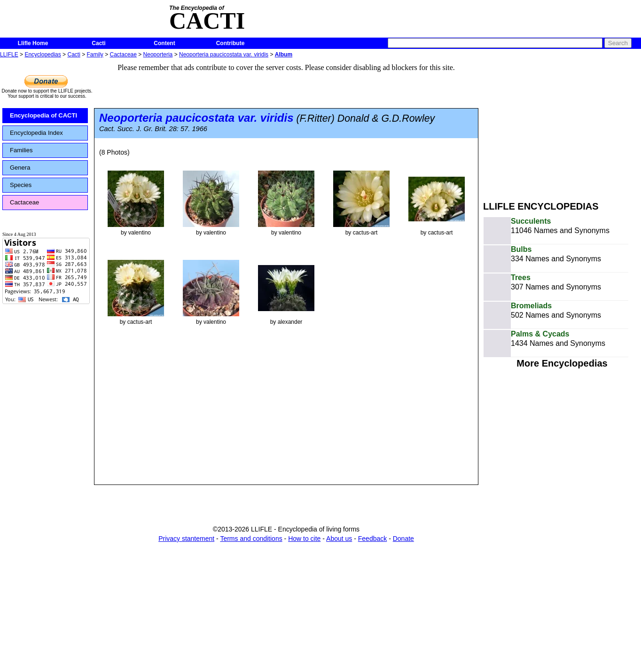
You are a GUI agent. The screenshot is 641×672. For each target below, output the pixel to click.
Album (284, 55)
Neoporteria (158, 55)
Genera (20, 168)
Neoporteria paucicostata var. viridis (224, 55)
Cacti (98, 43)
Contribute (231, 43)
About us (339, 539)
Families (21, 150)
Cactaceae (123, 55)
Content (164, 43)
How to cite (304, 539)
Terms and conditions (251, 539)
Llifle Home (33, 43)
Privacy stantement (186, 539)
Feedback (372, 539)
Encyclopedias (43, 55)
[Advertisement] (562, 126)
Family (95, 55)
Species (21, 185)
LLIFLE (9, 55)
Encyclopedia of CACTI (43, 115)
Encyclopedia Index (36, 133)
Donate (403, 539)
